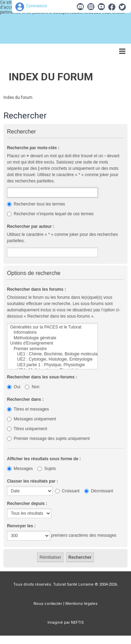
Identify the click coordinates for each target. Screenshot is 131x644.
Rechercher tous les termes (36, 204)
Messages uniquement (31, 419)
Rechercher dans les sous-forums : (42, 377)
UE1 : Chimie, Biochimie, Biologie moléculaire (52, 354)
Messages (20, 469)
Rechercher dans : (25, 399)
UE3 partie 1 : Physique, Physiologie (52, 365)
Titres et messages (28, 409)
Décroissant (99, 491)
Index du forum (51, 77)
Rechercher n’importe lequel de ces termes (50, 214)
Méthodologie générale (52, 338)
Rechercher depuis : (27, 504)
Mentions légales (81, 604)
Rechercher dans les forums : (37, 289)
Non (32, 387)
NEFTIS (77, 623)
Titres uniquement (27, 429)
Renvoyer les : (21, 526)
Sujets (47, 469)
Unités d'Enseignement (52, 343)
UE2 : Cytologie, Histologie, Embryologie (52, 359)
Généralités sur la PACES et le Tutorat (52, 327)
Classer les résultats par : (32, 481)
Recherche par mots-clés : (33, 148)
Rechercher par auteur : (31, 226)
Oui (14, 387)
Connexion (37, 6)
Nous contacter (48, 604)
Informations (52, 332)
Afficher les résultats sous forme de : (44, 459)
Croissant (67, 491)
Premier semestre (52, 349)
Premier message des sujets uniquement (48, 439)
